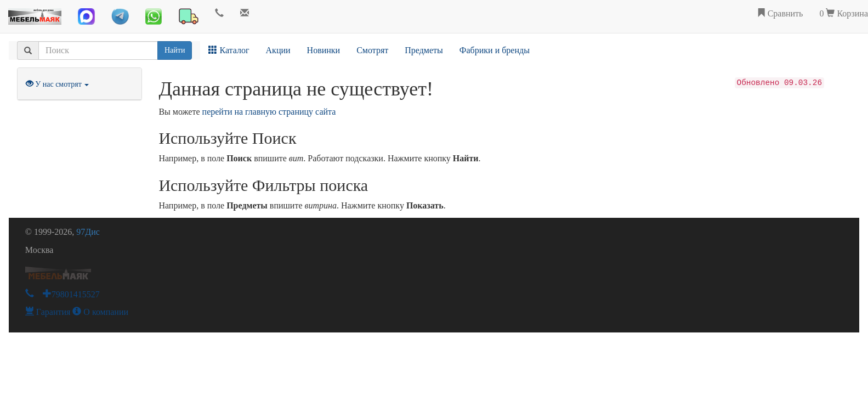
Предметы (424, 50)
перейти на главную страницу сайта (269, 112)
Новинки (324, 50)
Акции (278, 50)
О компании (100, 312)
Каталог (229, 50)
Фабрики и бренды (495, 50)
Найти (175, 50)
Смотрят (372, 50)
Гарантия (48, 312)
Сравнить (780, 13)
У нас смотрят (58, 84)
